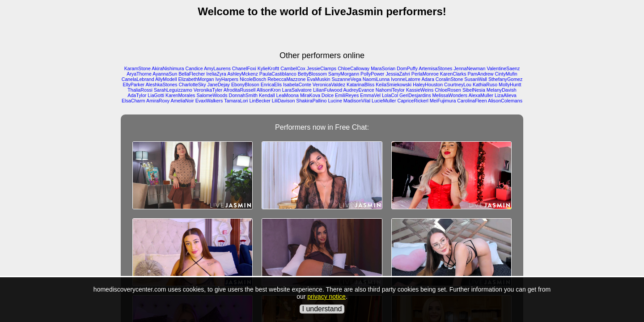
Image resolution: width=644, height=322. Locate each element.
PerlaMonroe (425, 74)
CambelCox (293, 68)
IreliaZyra (216, 74)
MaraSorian (383, 68)
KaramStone (138, 68)
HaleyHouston (428, 85)
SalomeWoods (212, 95)
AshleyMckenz (243, 74)
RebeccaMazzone (286, 79)
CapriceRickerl (413, 101)
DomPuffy (407, 68)
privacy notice (326, 297)
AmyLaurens (217, 68)
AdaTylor (137, 95)
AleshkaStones (162, 85)
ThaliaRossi (140, 90)
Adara (428, 79)
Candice (194, 68)
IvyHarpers (227, 79)
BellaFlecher (192, 74)
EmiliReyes (347, 95)
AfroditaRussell (240, 90)
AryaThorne (139, 74)
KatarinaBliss (360, 85)
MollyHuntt (510, 85)
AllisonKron (269, 90)
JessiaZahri (398, 74)
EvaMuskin (318, 79)
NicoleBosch (253, 79)
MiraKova (310, 95)
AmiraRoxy (158, 101)
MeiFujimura (443, 101)
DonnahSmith (243, 95)
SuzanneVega (346, 79)
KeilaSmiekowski (394, 85)
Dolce (328, 95)
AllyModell (166, 79)
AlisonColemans (505, 101)
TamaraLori (236, 101)
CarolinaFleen (472, 101)
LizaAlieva (506, 95)
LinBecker (260, 101)
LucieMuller (384, 101)
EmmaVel (370, 95)
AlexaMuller (481, 95)
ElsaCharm (133, 101)
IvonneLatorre (406, 79)
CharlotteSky (193, 85)
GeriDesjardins (415, 95)
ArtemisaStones (435, 68)
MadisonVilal (357, 101)
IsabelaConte (297, 85)
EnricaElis (271, 85)
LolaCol (390, 95)
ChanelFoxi (244, 68)
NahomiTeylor (390, 90)
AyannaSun (165, 74)
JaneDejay (219, 85)
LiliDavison (284, 101)
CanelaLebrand (138, 79)
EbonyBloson (245, 85)
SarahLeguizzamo (173, 90)
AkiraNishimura (168, 68)
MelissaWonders (450, 95)
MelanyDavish (502, 90)
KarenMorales (180, 95)
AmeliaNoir (182, 101)
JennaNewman (469, 68)
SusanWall (476, 79)
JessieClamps (322, 68)
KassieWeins (420, 90)
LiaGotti (156, 95)
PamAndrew (480, 74)
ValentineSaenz (503, 68)
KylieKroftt (269, 68)
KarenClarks (453, 74)
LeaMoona (288, 95)
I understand (322, 309)
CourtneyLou (458, 85)
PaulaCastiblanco (278, 74)
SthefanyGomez (505, 79)
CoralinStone (449, 79)
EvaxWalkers (209, 101)
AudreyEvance (358, 90)
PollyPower (372, 74)
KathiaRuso (485, 85)
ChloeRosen (448, 90)
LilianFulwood (328, 90)
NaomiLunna (376, 79)
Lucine (335, 101)
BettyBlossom (312, 74)
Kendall (267, 95)
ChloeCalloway (354, 68)
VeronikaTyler (208, 90)
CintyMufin (506, 74)
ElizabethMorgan (196, 79)
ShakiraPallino (311, 101)
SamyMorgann (344, 74)
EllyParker (134, 85)
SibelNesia (474, 90)
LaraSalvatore (297, 90)
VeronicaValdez (329, 85)
